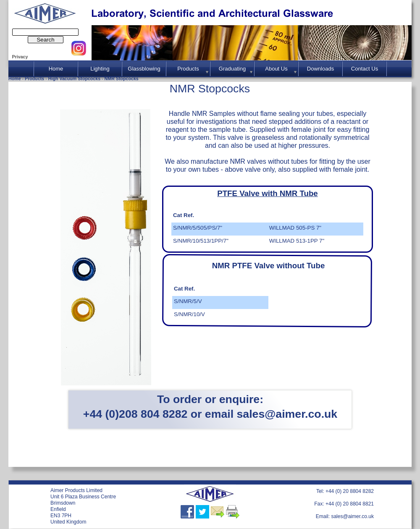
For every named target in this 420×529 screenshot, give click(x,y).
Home (15, 79)
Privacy (20, 57)
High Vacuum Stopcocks (75, 79)
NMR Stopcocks (122, 79)
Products (35, 79)
